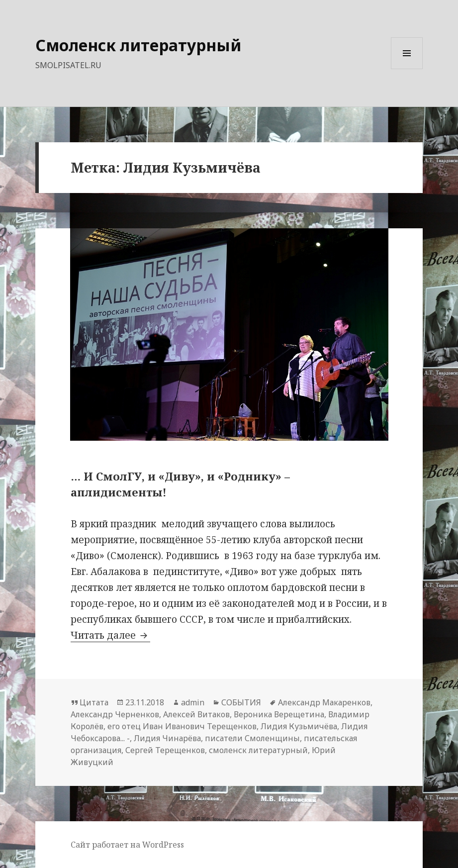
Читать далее (110, 635)
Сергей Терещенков (165, 750)
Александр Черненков (115, 714)
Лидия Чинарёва (167, 738)
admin (193, 702)
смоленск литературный (258, 750)
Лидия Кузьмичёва (299, 726)
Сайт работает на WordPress (127, 845)
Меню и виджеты (407, 69)
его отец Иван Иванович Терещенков (182, 726)
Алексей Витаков (196, 714)
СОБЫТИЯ (241, 702)
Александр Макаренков (324, 702)
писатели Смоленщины (252, 738)
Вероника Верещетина (279, 714)
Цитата (94, 702)
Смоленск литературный (138, 45)
